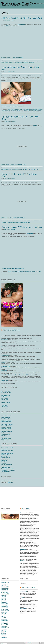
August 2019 (4, 595)
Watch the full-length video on (14, 106)
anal (39, 221)
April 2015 (4, 636)
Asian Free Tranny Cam (7, 416)
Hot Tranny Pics (5, 455)
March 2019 (4, 602)
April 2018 (4, 618)
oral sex (6, 62)
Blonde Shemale (15, 272)
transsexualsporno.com (34, 112)
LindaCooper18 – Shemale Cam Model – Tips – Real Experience (16, 358)
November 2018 (5, 608)
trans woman (31, 62)
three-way (17, 112)
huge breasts (38, 61)
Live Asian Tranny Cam (7, 431)
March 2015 (4, 637)
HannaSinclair (5, 351)
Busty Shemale (11, 61)
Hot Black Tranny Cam (7, 427)
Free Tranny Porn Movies (7, 424)
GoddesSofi (4, 347)
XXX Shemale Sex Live (6, 438)
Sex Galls (4, 463)
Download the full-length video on (14, 165)
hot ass (19, 169)
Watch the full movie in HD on (13, 268)
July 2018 (4, 614)
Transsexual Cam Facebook (8, 469)
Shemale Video (5, 404)
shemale (18, 62)
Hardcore (20, 221)
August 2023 (4, 584)
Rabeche (10, 62)
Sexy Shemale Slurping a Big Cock (22, 18)
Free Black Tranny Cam (7, 451)
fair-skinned (15, 169)
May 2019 (4, 599)
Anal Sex (9, 221)
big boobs (26, 61)
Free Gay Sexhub (5, 452)
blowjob (30, 61)
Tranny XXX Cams (6, 467)
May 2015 (4, 635)
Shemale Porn (5, 400)
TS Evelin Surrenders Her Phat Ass (20, 118)
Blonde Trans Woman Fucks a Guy (22, 227)
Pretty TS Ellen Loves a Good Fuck (19, 175)
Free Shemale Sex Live (6, 423)
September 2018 (5, 611)
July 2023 (4, 585)
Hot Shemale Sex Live (6, 429)
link (43, 621)
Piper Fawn (23, 561)
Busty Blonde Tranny (21, 109)
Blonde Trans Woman (12, 109)
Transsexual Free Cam (19, 3)
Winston (13, 72)
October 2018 (4, 609)
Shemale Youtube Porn (7, 465)
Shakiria (13, 112)
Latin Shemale (17, 61)
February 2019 (5, 604)
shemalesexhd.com (24, 62)
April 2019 (4, 601)
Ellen (5, 222)
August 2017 (4, 629)
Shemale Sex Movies (6, 402)
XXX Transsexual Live (6, 440)
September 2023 (5, 583)
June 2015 (4, 633)
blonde (33, 111)
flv (7, 222)
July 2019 (4, 597)
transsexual (36, 169)
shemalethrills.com (29, 169)
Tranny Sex (32, 221)
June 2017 (4, 632)
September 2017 (5, 628)
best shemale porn (6, 391)
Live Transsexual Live (6, 433)
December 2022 (5, 588)
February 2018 (5, 621)
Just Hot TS (4, 456)
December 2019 (5, 590)
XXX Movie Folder (5, 472)
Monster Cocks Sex (6, 458)
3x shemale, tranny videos (7, 448)
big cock (29, 111)
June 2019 (4, 598)
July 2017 (4, 630)
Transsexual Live (5, 408)
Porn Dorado (4, 462)
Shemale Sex (4, 401)
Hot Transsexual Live (6, 430)
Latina (3, 62)
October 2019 (4, 592)
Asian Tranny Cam (6, 417)
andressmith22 (24, 592)
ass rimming (4, 169)
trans (28, 222)
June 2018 (4, 615)
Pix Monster (4, 460)
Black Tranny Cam (6, 419)
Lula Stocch (23, 513)
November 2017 (5, 625)
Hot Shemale (4, 397)
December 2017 (5, 623)
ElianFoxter (23, 609)
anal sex (26, 111)
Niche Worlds (5, 459)
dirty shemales (5, 394)
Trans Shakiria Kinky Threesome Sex (21, 68)
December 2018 (5, 607)
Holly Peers (23, 549)
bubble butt (9, 169)
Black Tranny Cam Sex (7, 420)
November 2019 (5, 591)
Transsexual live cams (12, 330)
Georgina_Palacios (6, 366)
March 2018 (4, 619)
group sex (39, 111)
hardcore (10, 222)
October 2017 (4, 626)
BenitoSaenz (23, 603)
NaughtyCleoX (5, 380)
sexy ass (14, 62)
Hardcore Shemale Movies (7, 453)
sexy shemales (5, 398)
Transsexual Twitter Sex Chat (8, 470)
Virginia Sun (23, 541)
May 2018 (4, 616)
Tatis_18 (22, 597)
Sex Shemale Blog (5, 434)
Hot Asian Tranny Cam (7, 426)
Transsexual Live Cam (15, 111)
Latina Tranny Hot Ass (12, 168)
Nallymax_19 (4, 371)
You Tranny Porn (5, 473)
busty (33, 61)
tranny (21, 112)
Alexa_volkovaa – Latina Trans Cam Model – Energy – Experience (17, 334)
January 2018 (5, 622)
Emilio (13, 20)
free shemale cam (6, 395)
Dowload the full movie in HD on (13, 218)
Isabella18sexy (5, 344)
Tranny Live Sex (7, 111)
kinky (2, 112)
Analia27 (4, 362)
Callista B (23, 527)
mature (9, 112)
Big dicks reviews (29, 588)
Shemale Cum (4, 436)
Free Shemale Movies (6, 422)
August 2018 (4, 612)
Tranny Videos (5, 407)
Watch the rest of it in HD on (12, 58)
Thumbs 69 (4, 466)
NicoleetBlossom (5, 355)
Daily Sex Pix (4, 449)
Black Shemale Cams (6, 393)
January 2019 (5, 605)
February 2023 (5, 587)
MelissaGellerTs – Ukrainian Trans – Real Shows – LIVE (15, 375)
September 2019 (5, 594)
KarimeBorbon (5, 340)
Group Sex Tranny (30, 109)
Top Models (26, 509)
